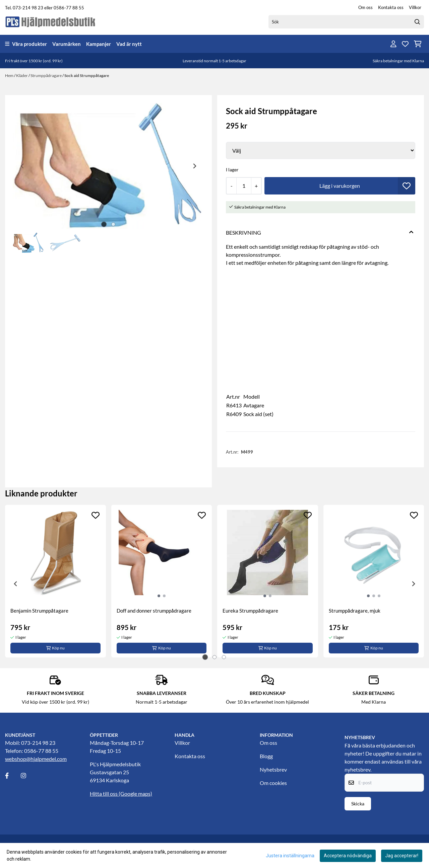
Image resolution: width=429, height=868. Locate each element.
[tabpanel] (55, 581)
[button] (407, 186)
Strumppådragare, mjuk (355, 611)
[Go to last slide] (16, 584)
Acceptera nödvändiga (348, 856)
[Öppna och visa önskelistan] (405, 44)
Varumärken (67, 44)
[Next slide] (194, 166)
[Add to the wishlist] (96, 515)
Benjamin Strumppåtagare (39, 611)
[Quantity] (244, 186)
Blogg (266, 756)
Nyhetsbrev (273, 769)
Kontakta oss (391, 7)
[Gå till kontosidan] (393, 44)
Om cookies (273, 783)
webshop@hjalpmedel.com (36, 759)
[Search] (417, 22)
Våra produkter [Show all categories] (26, 44)
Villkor (415, 7)
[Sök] (346, 22)
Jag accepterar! (402, 856)
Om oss (365, 7)
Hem (10, 75)
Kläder (22, 75)
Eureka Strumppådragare (250, 611)
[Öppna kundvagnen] (418, 44)
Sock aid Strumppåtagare (87, 75)
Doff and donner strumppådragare (154, 611)
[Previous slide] (22, 166)
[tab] (104, 224)
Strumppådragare (46, 75)
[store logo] (51, 22)
